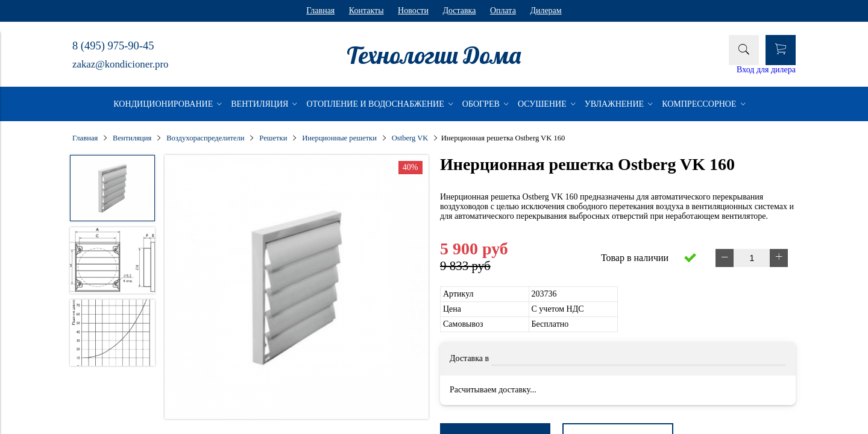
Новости (413, 11)
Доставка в (469, 358)
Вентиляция (132, 138)
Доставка (459, 11)
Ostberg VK (410, 138)
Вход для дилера (766, 70)
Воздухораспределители (205, 138)
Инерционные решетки (339, 138)
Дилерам (546, 11)
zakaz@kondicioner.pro (120, 64)
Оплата (503, 11)
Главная (320, 11)
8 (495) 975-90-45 (113, 46)
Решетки (273, 138)
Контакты (366, 11)
